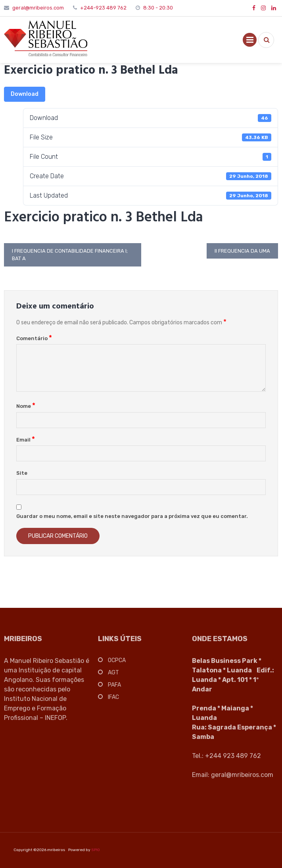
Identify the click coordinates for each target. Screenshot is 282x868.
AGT (113, 675)
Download (25, 94)
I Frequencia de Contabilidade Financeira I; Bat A (70, 255)
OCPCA (117, 663)
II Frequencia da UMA (242, 251)
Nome (26, 406)
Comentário (34, 338)
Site (22, 473)
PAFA (114, 688)
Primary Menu (250, 41)
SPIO (85, 850)
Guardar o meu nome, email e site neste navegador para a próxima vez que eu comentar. (132, 516)
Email (26, 440)
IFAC (113, 700)
